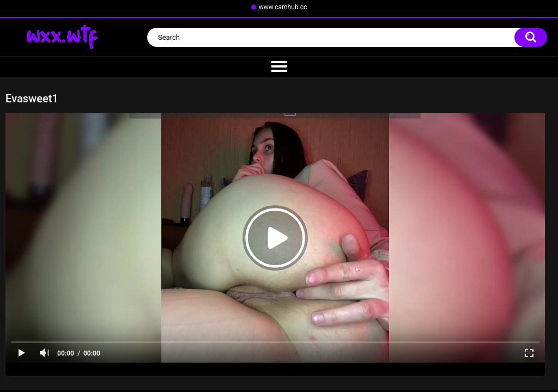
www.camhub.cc (283, 7)
